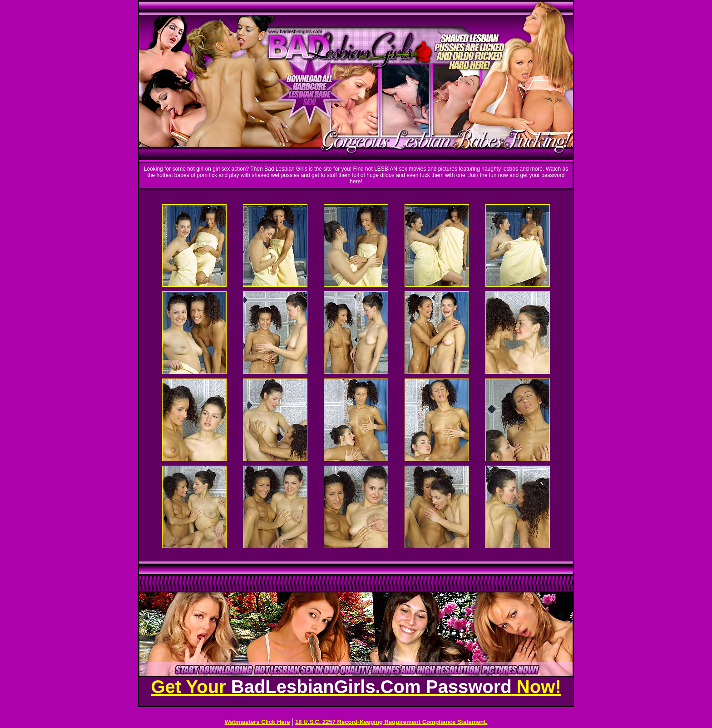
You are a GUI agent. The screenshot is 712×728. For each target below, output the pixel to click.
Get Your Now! (356, 687)
